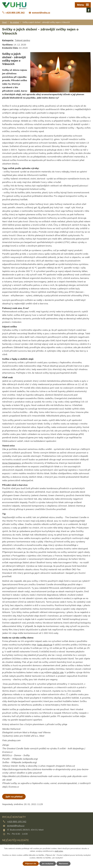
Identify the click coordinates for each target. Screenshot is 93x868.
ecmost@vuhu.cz (16, 826)
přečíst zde (58, 672)
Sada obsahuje (45, 645)
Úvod (4, 22)
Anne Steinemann (12, 463)
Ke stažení (15, 22)
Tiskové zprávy (22, 40)
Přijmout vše (31, 864)
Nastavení (63, 864)
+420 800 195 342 (17, 821)
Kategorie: (8, 40)
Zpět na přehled (14, 797)
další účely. (59, 851)
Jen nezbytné (48, 864)
